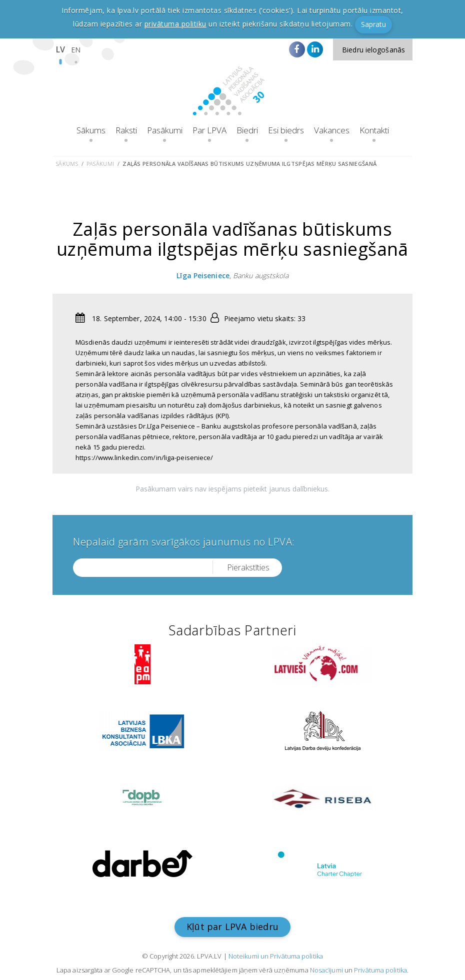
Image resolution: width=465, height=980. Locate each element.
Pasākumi (165, 130)
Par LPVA (209, 130)
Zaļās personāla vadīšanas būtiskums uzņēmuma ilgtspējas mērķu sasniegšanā (249, 164)
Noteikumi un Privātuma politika (276, 956)
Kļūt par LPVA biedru (232, 927)
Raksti (126, 130)
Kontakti (374, 130)
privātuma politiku (175, 24)
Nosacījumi (326, 970)
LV (60, 49)
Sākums (91, 130)
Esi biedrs (286, 130)
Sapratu (373, 24)
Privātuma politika (380, 970)
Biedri (247, 130)
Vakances (332, 130)
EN (76, 50)
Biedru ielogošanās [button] (373, 50)
